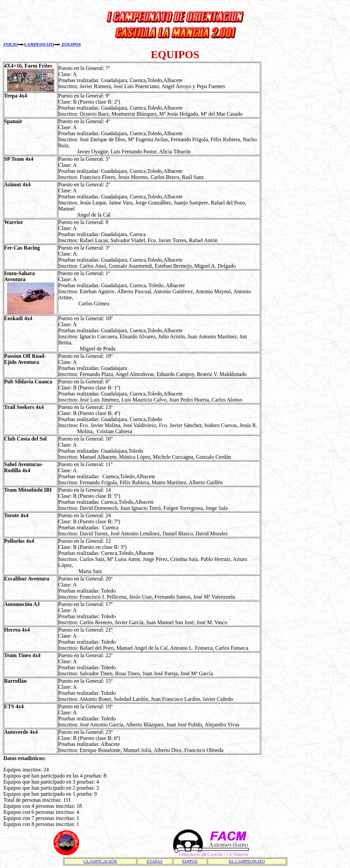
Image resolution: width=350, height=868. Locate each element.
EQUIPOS (71, 44)
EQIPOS (190, 861)
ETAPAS (155, 861)
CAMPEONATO (39, 44)
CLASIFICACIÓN (100, 861)
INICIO (11, 44)
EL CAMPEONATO (247, 861)
